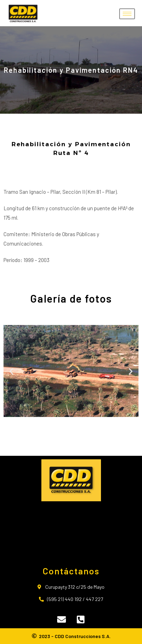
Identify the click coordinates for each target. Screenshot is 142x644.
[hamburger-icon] (127, 14)
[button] (11, 371)
